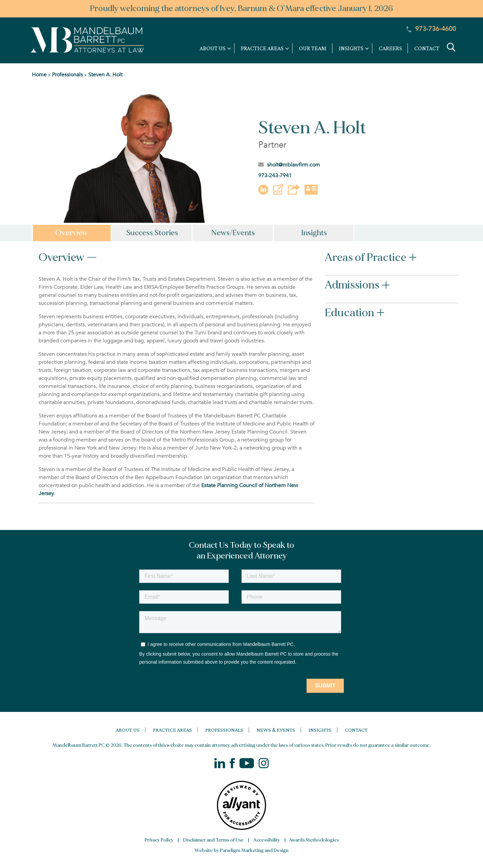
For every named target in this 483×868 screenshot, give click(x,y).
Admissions (358, 286)
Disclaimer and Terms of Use (213, 840)
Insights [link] (351, 48)
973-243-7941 (275, 176)
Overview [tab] (72, 233)
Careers (390, 48)
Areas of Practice (371, 259)
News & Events (276, 730)
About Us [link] (212, 48)
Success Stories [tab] (152, 233)
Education (355, 314)
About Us (128, 730)
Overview (68, 259)
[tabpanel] (241, 379)
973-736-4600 (431, 29)
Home (39, 75)
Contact (427, 48)
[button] (278, 193)
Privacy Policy (159, 840)
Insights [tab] (314, 233)
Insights (320, 730)
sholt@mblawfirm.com (289, 165)
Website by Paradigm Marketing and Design (241, 850)
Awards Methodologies (314, 840)
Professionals (67, 75)
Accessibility (267, 840)
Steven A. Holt (105, 75)
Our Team (313, 48)
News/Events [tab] (233, 233)
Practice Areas (172, 730)
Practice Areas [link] (262, 48)
